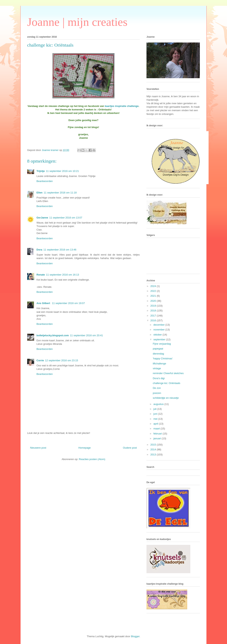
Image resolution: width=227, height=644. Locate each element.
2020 (154, 301)
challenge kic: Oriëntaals (166, 383)
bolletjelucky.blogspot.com (53, 335)
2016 (154, 320)
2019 (154, 306)
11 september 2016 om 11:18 (60, 193)
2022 (154, 291)
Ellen (39, 193)
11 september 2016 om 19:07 (68, 303)
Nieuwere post (38, 448)
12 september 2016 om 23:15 (62, 360)
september (160, 339)
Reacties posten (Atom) (92, 459)
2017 (154, 316)
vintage (157, 368)
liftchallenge (159, 364)
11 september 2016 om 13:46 (60, 250)
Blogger (135, 636)
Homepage (85, 448)
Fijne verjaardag (162, 344)
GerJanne (42, 218)
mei (156, 419)
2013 (154, 455)
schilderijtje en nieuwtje (166, 398)
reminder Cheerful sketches (168, 373)
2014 (154, 449)
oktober (158, 335)
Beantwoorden (45, 181)
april (156, 424)
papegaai (158, 349)
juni (156, 414)
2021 (154, 296)
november (159, 330)
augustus (159, 404)
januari (158, 438)
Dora (39, 250)
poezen (157, 393)
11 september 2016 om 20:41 (87, 335)
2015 (154, 445)
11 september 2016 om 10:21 (62, 171)
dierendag (158, 354)
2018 (154, 311)
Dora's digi (159, 378)
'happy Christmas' (163, 358)
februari (158, 434)
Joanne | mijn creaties (77, 22)
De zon (157, 388)
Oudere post (130, 448)
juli (155, 409)
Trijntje (41, 171)
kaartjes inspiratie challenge (122, 106)
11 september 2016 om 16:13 (62, 275)
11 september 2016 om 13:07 (66, 218)
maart (157, 429)
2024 (154, 286)
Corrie (40, 360)
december (159, 325)
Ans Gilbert (44, 303)
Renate (41, 275)
